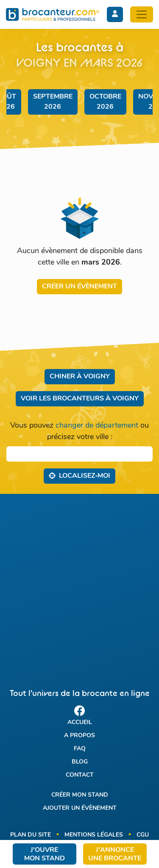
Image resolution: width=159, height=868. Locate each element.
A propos (79, 736)
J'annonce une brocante (115, 854)
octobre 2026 (105, 102)
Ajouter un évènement (80, 808)
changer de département (97, 426)
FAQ (80, 749)
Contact (80, 775)
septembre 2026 (53, 102)
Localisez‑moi (79, 476)
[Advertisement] (79, 584)
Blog (80, 762)
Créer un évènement (79, 287)
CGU (143, 835)
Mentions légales (94, 835)
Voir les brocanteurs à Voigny (80, 399)
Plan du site (31, 835)
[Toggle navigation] (142, 14)
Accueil (80, 723)
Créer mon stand (80, 795)
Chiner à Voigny (80, 377)
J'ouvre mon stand (45, 854)
